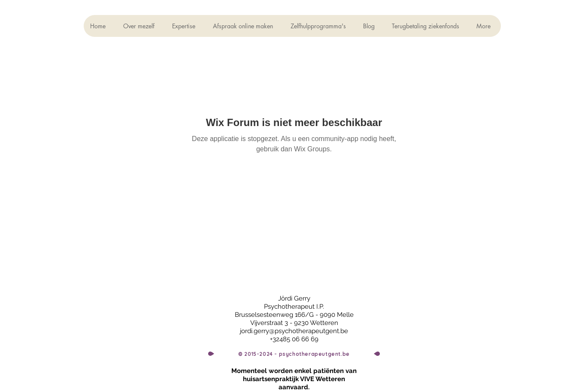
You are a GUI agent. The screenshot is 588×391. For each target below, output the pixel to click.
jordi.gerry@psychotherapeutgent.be (294, 331)
